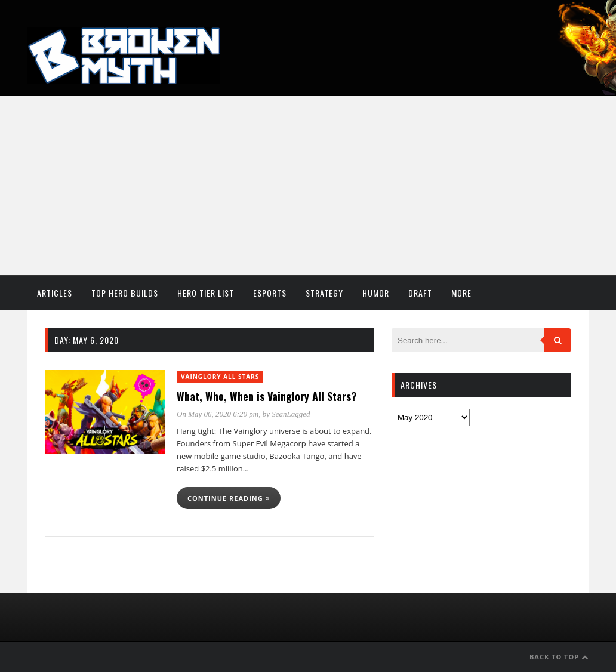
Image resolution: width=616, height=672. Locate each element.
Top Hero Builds (125, 293)
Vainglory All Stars (220, 377)
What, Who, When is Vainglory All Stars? (267, 396)
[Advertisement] (308, 186)
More (461, 293)
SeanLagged (291, 414)
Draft (420, 293)
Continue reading (229, 498)
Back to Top (559, 657)
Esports (270, 293)
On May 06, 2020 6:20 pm (218, 414)
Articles (55, 293)
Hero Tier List (206, 293)
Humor (376, 293)
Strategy (324, 293)
